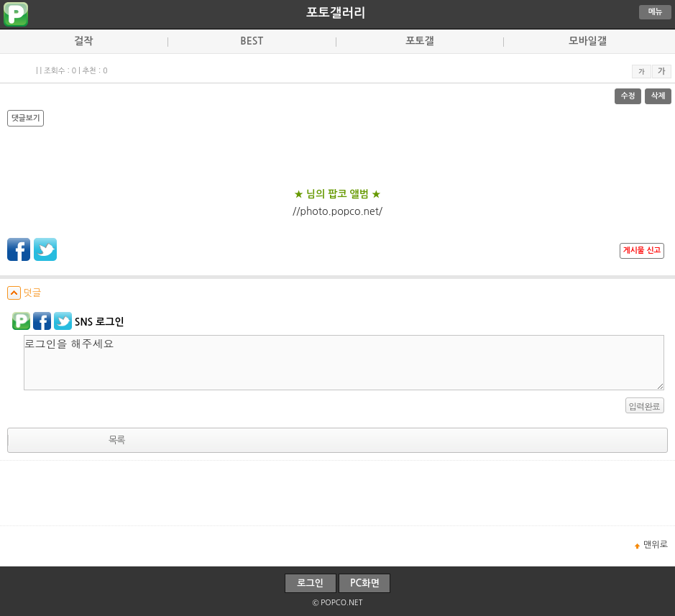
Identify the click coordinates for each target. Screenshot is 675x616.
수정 (628, 96)
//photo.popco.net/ (337, 211)
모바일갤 (588, 41)
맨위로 (656, 545)
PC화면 (365, 583)
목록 (116, 440)
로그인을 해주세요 (344, 363)
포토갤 (419, 41)
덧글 (24, 293)
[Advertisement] (338, 493)
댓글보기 (26, 118)
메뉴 (656, 12)
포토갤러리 (336, 13)
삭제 (658, 96)
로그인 (310, 583)
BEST (252, 41)
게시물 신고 (642, 250)
